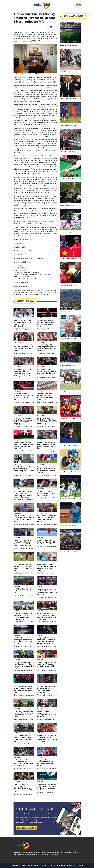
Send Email (21, 270)
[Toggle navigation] (78, 5)
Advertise (72, 865)
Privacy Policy (62, 865)
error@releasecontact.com (37, 292)
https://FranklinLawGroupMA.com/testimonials (28, 223)
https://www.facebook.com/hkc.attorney (33, 258)
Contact (80, 865)
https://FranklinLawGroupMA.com (24, 251)
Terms (53, 865)
